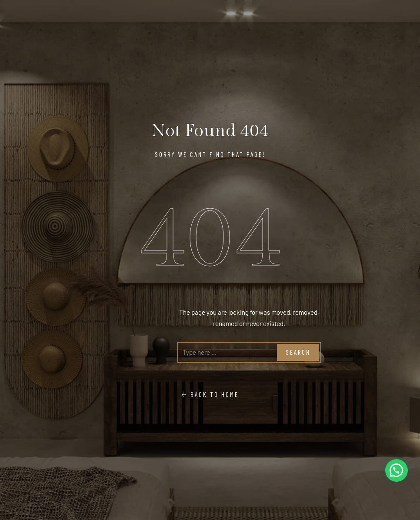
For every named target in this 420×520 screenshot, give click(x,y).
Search (298, 352)
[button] (397, 470)
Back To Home (210, 394)
